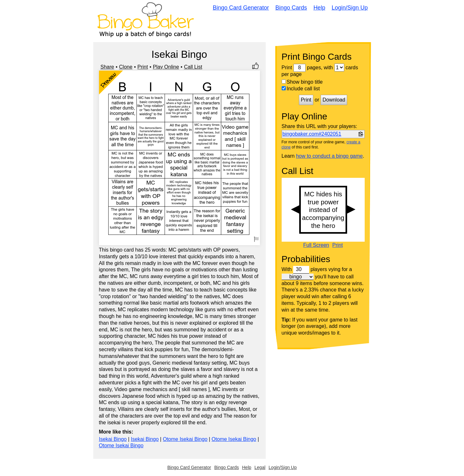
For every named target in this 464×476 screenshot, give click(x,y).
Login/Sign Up (350, 8)
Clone (126, 67)
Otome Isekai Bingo (185, 439)
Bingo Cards (291, 8)
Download (334, 100)
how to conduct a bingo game (329, 156)
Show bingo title (302, 82)
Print (143, 67)
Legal (260, 467)
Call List (193, 67)
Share (107, 67)
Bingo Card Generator (241, 8)
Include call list (301, 89)
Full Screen (316, 245)
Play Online (166, 67)
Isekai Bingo (113, 439)
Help (319, 8)
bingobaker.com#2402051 (312, 134)
